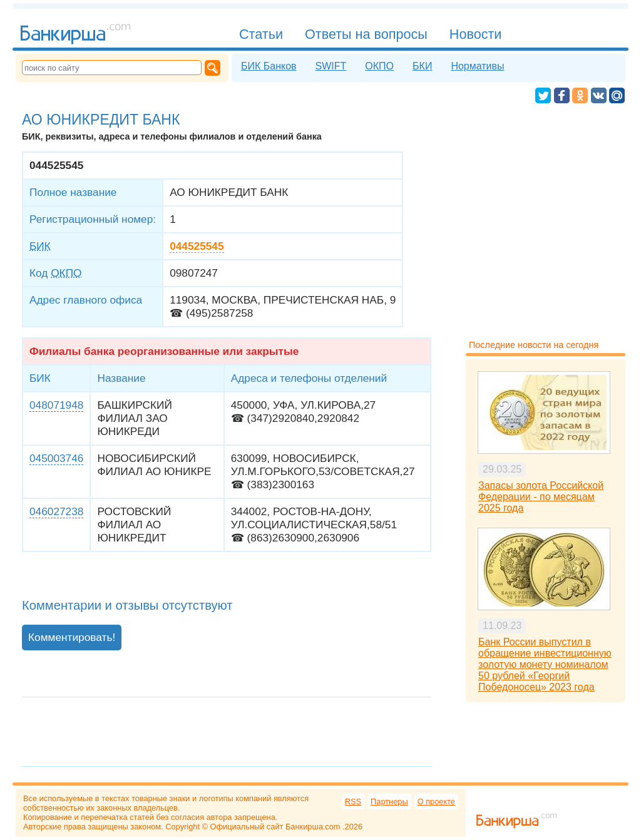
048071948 (56, 405)
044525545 (197, 246)
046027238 (56, 511)
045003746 (56, 458)
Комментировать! (72, 637)
